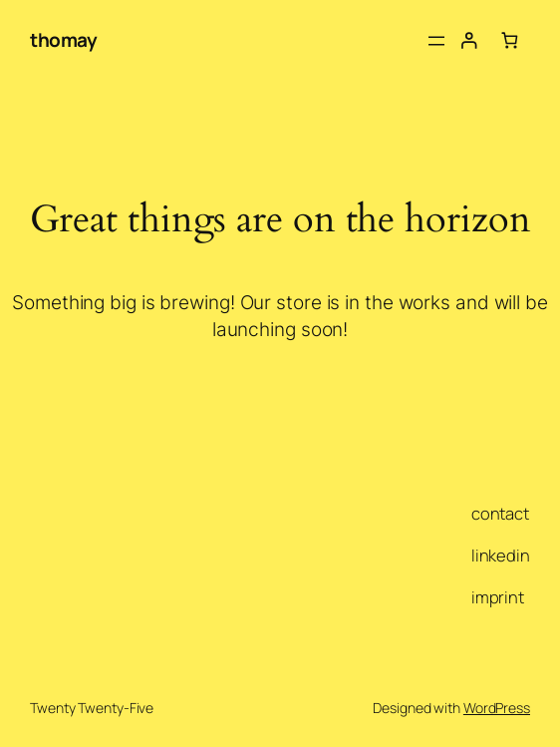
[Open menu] (436, 41)
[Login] (469, 40)
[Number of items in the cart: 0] (510, 40)
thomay (63, 40)
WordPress (497, 708)
